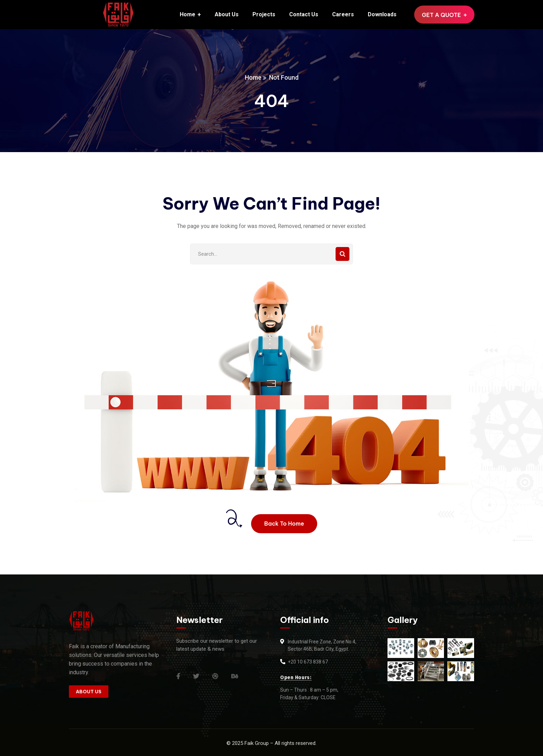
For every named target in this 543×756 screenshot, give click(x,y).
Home (253, 77)
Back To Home (284, 524)
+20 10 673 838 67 (308, 662)
